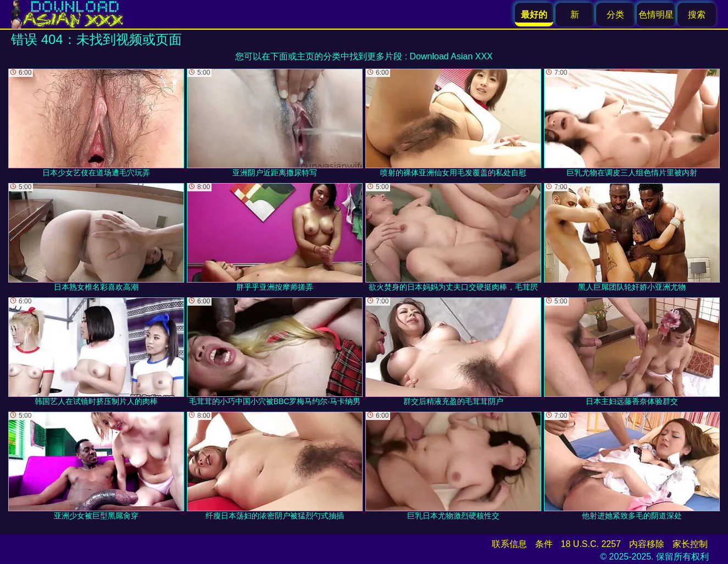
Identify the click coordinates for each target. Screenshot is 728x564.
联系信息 (509, 544)
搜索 (697, 15)
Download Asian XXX (451, 56)
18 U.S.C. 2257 (591, 544)
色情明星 (656, 15)
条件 (544, 544)
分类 (615, 15)
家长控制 (690, 544)
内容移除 (647, 544)
